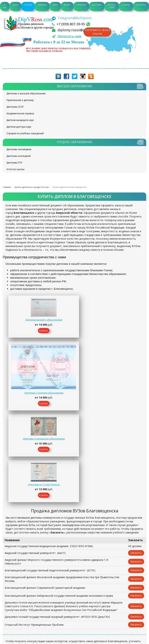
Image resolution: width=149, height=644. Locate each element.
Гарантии (81, 5)
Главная (7, 187)
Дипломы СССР (15, 107)
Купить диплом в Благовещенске (70, 187)
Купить (25, 335)
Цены (15, 5)
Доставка (97, 5)
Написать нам (69, 36)
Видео (67, 5)
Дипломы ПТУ (14, 163)
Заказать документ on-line (74, 553)
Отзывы (126, 5)
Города (28, 5)
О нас (5, 6)
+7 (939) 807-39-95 (71, 24)
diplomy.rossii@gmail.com (78, 30)
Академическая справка (20, 113)
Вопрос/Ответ (112, 6)
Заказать (42, 5)
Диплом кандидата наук (20, 120)
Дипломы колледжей (19, 156)
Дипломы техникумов (19, 149)
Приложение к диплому (20, 100)
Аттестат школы (15, 169)
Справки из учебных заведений (25, 133)
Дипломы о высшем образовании (26, 93)
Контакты (141, 5)
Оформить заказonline (98, 32)
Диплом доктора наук (19, 127)
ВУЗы (55, 5)
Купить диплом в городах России (32, 187)
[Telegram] (72, 18)
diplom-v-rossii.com (30, 23)
